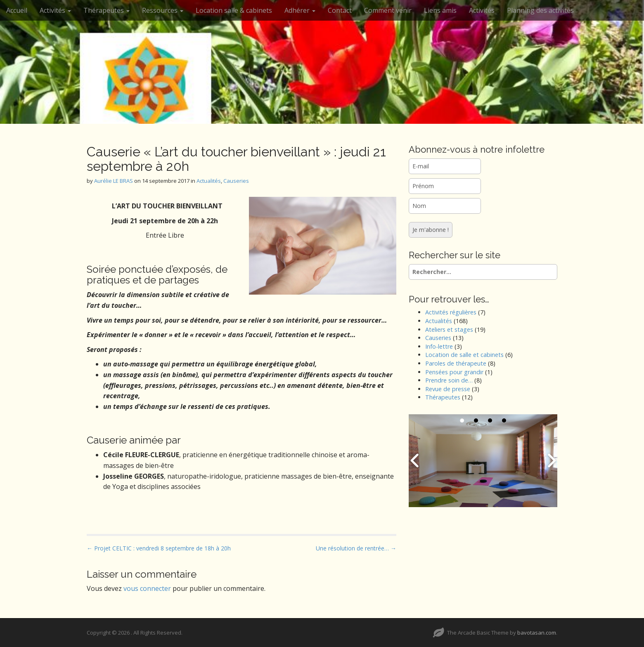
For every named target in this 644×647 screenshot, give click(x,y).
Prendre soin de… (449, 380)
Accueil (17, 10)
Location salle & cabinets (234, 10)
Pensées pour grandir (454, 372)
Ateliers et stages (449, 329)
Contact (340, 10)
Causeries (236, 181)
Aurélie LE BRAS (114, 181)
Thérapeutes (107, 10)
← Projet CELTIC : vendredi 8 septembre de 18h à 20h (159, 548)
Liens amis (440, 10)
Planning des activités (540, 10)
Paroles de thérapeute (456, 363)
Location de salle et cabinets (464, 355)
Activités (55, 10)
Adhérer (300, 10)
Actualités (209, 181)
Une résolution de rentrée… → (356, 548)
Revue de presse (448, 389)
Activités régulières (451, 312)
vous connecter (147, 588)
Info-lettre (439, 346)
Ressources (163, 10)
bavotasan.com (537, 633)
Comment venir (388, 10)
